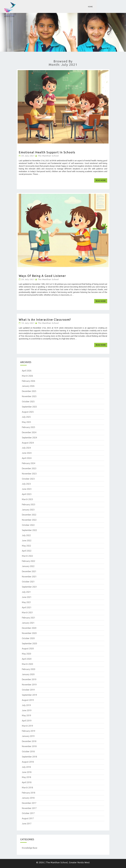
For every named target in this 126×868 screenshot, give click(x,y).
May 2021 (26, 602)
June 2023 (27, 489)
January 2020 (28, 674)
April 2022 (27, 551)
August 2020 (28, 649)
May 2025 (26, 422)
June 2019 (27, 710)
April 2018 (27, 782)
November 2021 (29, 577)
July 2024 (26, 448)
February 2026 (29, 381)
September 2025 (29, 407)
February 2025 (29, 427)
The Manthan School (48, 156)
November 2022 (29, 520)
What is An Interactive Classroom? (45, 320)
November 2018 (29, 746)
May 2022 (26, 546)
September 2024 (29, 438)
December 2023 (29, 468)
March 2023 (27, 499)
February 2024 (29, 463)
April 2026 (27, 371)
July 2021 (26, 592)
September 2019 (29, 695)
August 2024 (28, 443)
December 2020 (29, 628)
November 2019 (29, 685)
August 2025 (28, 412)
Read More (101, 180)
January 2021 (28, 623)
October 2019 (28, 690)
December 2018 (29, 741)
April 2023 (27, 494)
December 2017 (29, 803)
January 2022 (28, 566)
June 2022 (27, 541)
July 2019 (26, 705)
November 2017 (29, 808)
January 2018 (28, 798)
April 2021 (27, 607)
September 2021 (29, 587)
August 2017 (28, 818)
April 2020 (27, 659)
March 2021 (27, 612)
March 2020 (27, 664)
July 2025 (26, 417)
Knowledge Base (30, 848)
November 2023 (29, 474)
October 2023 (28, 479)
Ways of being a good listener (42, 276)
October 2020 (28, 638)
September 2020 (29, 643)
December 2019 (29, 679)
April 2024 (27, 458)
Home (90, 7)
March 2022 (27, 556)
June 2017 (27, 824)
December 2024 (29, 432)
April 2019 (27, 721)
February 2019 (29, 731)
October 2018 (28, 751)
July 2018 (26, 767)
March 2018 (27, 788)
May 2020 (26, 654)
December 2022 (29, 515)
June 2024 (27, 453)
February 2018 (29, 793)
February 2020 (29, 669)
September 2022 (29, 530)
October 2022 (28, 525)
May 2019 (26, 715)
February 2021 (29, 618)
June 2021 (27, 597)
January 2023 (28, 510)
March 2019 (27, 726)
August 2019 (28, 700)
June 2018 (27, 772)
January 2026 (28, 386)
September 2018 (29, 757)
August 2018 (28, 762)
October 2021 (28, 582)
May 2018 (26, 777)
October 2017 (28, 813)
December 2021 (29, 571)
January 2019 (28, 736)
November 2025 (29, 396)
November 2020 (29, 633)
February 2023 (29, 504)
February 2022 (29, 561)
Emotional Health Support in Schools (47, 152)
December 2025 (29, 391)
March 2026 (27, 376)
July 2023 (26, 484)
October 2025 (28, 402)
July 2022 (26, 535)
